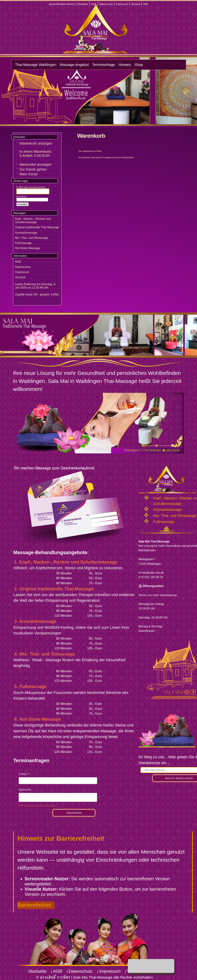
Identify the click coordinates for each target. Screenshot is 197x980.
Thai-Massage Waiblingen (36, 65)
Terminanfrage (104, 65)
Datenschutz (106, 4)
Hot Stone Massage (28, 248)
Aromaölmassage (26, 233)
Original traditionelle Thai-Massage (37, 227)
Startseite (83, 4)
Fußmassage (23, 243)
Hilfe (146, 4)
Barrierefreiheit (34, 905)
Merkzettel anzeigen (36, 165)
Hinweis (125, 65)
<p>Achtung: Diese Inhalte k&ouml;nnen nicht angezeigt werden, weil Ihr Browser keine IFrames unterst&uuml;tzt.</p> (58, 798)
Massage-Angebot (74, 65)
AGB (94, 4)
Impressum (122, 4)
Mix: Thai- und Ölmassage (32, 238)
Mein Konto (29, 174)
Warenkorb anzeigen (36, 143)
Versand (135, 4)
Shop (139, 65)
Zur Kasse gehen (33, 169)
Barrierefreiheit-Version (62, 4)
